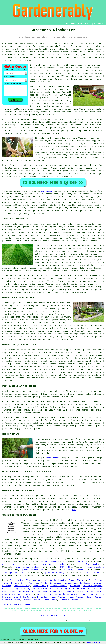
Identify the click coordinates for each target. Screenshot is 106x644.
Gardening (42, 580)
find (12, 496)
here (74, 510)
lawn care (82, 561)
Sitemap (4, 624)
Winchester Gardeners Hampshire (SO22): (24, 43)
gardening (48, 510)
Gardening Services (80, 589)
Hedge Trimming (59, 597)
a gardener (68, 559)
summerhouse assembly (52, 564)
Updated (20, 624)
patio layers (92, 573)
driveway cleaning (74, 570)
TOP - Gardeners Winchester (17, 605)
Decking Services (11, 600)
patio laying (76, 144)
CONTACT (88, 24)
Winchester (47, 191)
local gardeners (81, 507)
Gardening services (13, 191)
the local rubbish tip (48, 133)
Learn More (91, 643)
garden (18, 46)
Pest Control (9, 591)
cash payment (83, 152)
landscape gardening (13, 573)
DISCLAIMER (98, 24)
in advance (60, 141)
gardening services (24, 548)
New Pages (12, 624)
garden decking (96, 567)
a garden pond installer (29, 567)
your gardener (15, 115)
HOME (67, 24)
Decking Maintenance (70, 600)
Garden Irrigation (51, 583)
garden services (11, 540)
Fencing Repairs (76, 591)
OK (101, 643)
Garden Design (10, 583)
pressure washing (55, 573)
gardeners (22, 55)
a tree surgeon (11, 564)
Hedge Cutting (39, 624)
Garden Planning (77, 580)
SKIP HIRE (65, 567)
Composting (61, 589)
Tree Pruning (16, 580)
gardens (56, 106)
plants (51, 76)
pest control (73, 410)
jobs (56, 89)
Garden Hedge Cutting (24, 597)
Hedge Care (43, 597)
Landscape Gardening (91, 583)
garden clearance (50, 561)
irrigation (39, 356)
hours (97, 128)
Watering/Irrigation (54, 591)
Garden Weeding (22, 586)
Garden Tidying (10, 589)
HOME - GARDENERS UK (53, 615)
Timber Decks (51, 600)
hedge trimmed (53, 458)
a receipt (95, 158)
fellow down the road (69, 49)
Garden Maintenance (43, 589)
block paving (92, 564)
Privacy (102, 624)
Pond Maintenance (11, 594)
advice (82, 171)
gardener (72, 79)
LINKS (73, 24)
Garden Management (93, 586)
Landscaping (71, 583)
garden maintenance (32, 570)
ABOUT (80, 24)
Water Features (30, 583)
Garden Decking (58, 580)
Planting (30, 580)
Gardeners (75, 586)
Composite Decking (32, 600)
